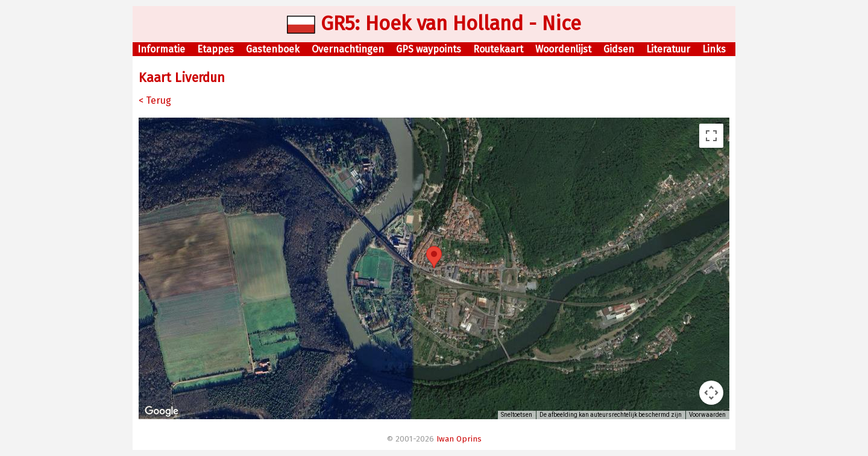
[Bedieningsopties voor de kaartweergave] (711, 393)
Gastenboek (273, 49)
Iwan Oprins (459, 439)
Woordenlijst (563, 49)
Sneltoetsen (517, 415)
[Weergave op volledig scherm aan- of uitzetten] (711, 136)
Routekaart (498, 49)
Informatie (161, 49)
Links (714, 49)
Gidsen (619, 49)
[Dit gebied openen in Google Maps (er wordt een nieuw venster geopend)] (162, 411)
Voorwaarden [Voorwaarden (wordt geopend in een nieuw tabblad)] (707, 415)
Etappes (215, 49)
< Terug (155, 100)
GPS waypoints (429, 49)
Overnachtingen (348, 49)
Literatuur (668, 49)
